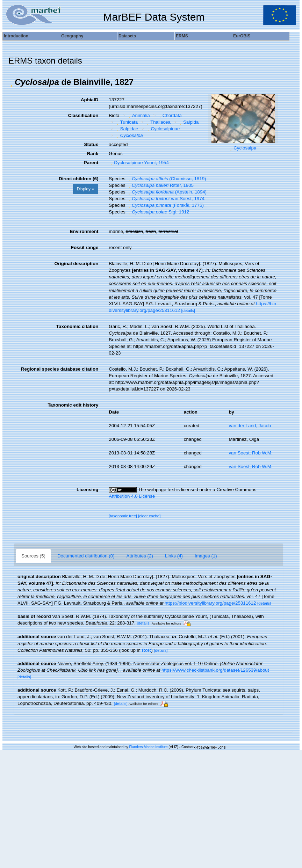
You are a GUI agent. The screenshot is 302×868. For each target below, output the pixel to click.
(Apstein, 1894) (167, 192)
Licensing (87, 490)
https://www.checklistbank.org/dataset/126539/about (215, 670)
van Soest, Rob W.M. (250, 453)
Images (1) (206, 556)
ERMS (182, 36)
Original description (76, 264)
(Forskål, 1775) (165, 205)
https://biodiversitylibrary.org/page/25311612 (210, 603)
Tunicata (126, 122)
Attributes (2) (140, 556)
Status (91, 144)
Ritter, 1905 (160, 185)
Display (86, 189)
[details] (188, 311)
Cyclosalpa (245, 148)
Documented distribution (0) (86, 556)
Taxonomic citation (77, 326)
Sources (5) (33, 556)
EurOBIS (242, 36)
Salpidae (127, 129)
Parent (91, 163)
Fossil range (85, 247)
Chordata (169, 115)
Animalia (138, 115)
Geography (72, 36)
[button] (12, 82)
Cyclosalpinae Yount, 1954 (139, 163)
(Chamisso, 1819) (166, 179)
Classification (83, 115)
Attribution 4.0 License (132, 496)
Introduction (16, 36)
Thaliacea (158, 122)
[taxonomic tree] (123, 516)
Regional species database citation (60, 369)
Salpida (188, 122)
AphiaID (89, 100)
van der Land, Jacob (250, 426)
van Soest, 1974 (166, 199)
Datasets (127, 36)
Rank (93, 154)
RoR (147, 650)
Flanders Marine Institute (149, 747)
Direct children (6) (78, 179)
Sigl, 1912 (158, 212)
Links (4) (174, 556)
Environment (84, 231)
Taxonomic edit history (73, 405)
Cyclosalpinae (163, 129)
